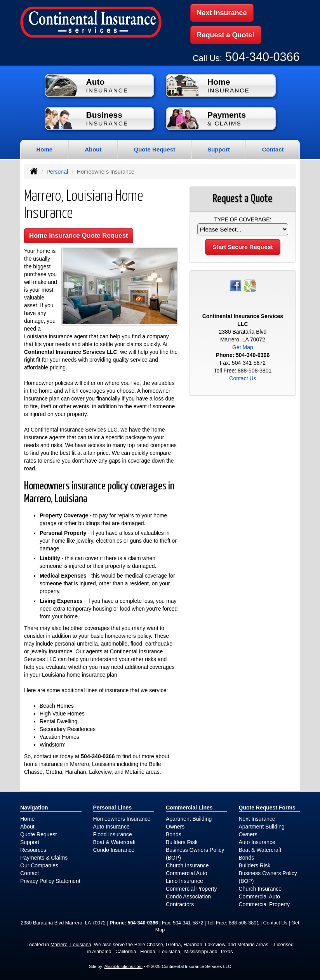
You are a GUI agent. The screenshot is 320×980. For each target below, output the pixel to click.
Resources (33, 849)
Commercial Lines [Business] (189, 806)
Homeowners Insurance (122, 818)
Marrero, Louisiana (71, 943)
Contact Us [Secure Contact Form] (243, 377)
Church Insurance (187, 864)
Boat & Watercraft (115, 841)
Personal (57, 171)
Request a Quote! (226, 35)
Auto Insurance (111, 825)
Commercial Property (191, 888)
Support (30, 841)
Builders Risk (182, 841)
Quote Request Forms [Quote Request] (267, 806)
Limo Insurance (184, 880)
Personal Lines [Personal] (113, 806)
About (93, 148)
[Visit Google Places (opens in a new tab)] (250, 284)
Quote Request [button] (154, 148)
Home (44, 148)
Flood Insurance (113, 833)
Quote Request (38, 833)
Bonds (174, 833)
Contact (273, 148)
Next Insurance (222, 13)
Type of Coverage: (243, 218)
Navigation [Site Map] (34, 806)
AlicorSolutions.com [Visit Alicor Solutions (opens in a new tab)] (123, 965)
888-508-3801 (255, 369)
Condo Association (188, 895)
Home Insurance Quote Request (79, 234)
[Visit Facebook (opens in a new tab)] (235, 284)
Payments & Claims (44, 856)
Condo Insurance (114, 849)
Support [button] (219, 148)
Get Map (243, 346)
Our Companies (39, 864)
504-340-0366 (263, 56)
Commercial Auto (187, 872)
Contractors (180, 903)
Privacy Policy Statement (50, 880)
